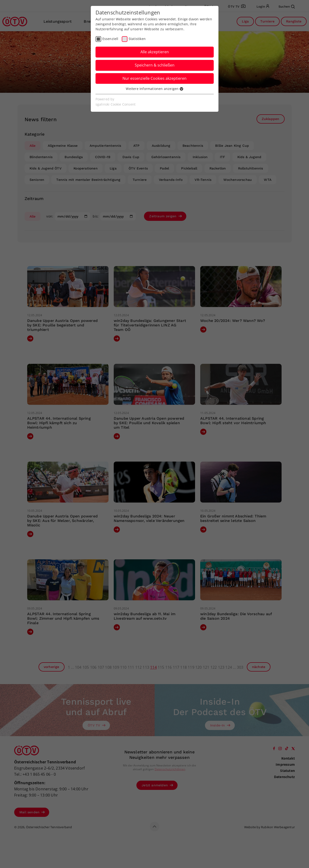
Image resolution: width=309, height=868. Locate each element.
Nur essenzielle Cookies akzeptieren (154, 78)
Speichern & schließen (155, 65)
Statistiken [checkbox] (137, 39)
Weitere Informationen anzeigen (154, 89)
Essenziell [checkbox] (110, 39)
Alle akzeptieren (155, 52)
